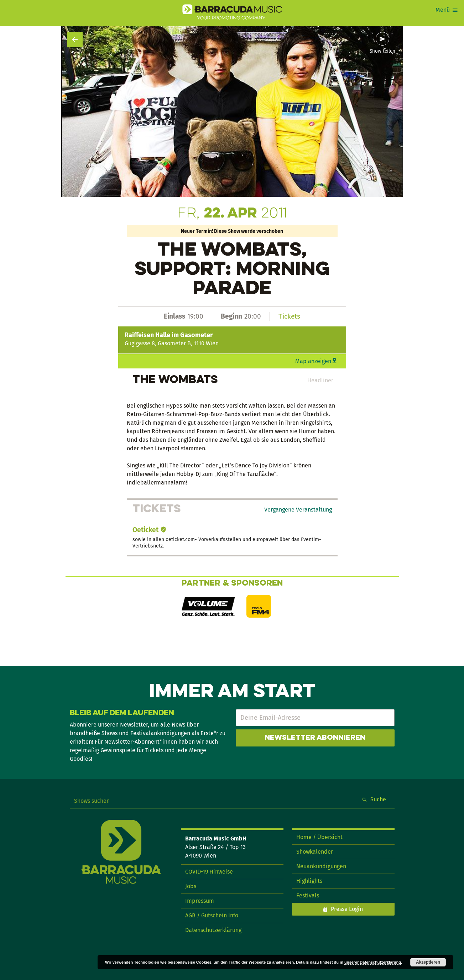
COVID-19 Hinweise (209, 872)
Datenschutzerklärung (213, 930)
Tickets (289, 316)
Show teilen (382, 51)
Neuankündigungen (321, 866)
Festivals (308, 895)
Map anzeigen (313, 361)
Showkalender (315, 852)
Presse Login (347, 909)
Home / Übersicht (319, 837)
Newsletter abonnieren (315, 738)
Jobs (191, 886)
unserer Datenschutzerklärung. (373, 962)
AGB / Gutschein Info (212, 915)
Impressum (200, 901)
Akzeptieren (428, 962)
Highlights (309, 881)
